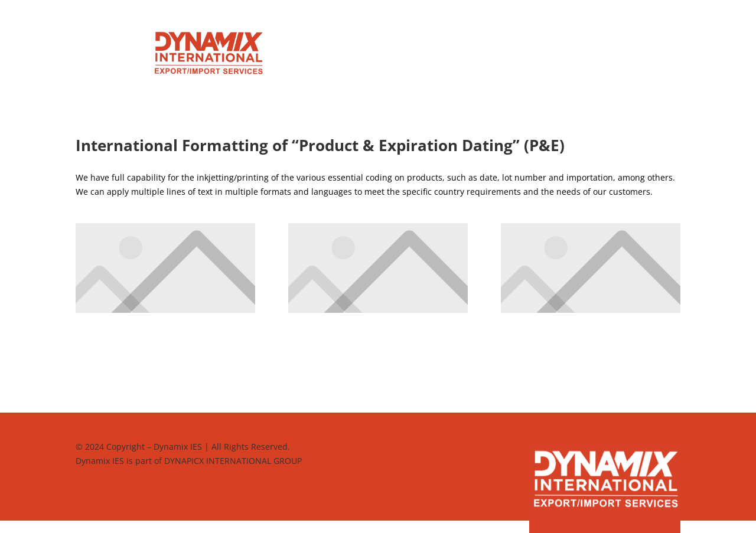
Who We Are (454, 40)
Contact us (378, 57)
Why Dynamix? (388, 40)
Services (330, 40)
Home (290, 40)
